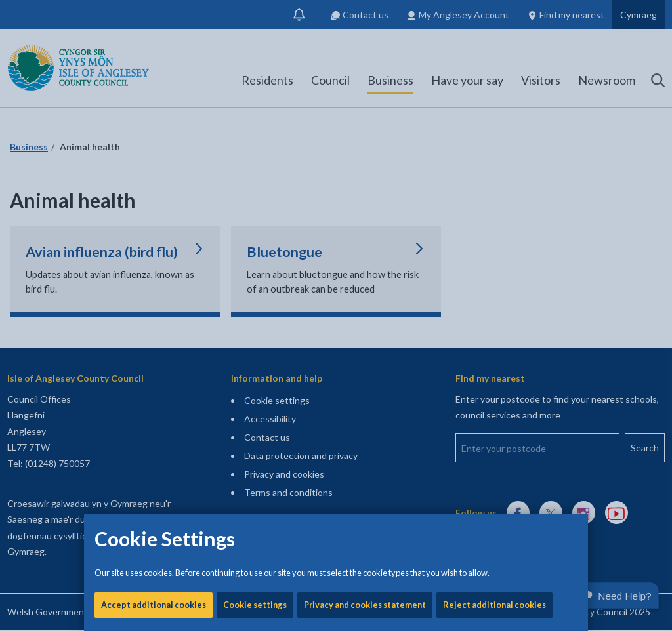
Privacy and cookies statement (365, 446)
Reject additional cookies (494, 446)
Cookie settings (255, 446)
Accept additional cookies (154, 446)
